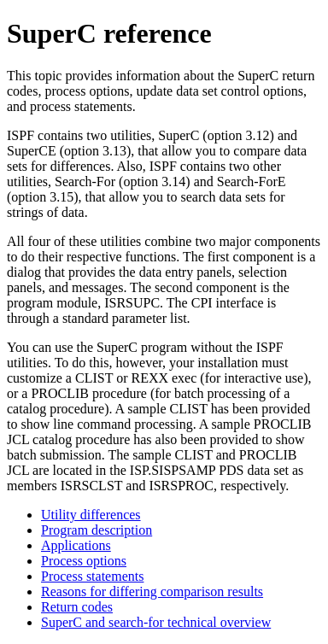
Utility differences (91, 515)
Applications (76, 545)
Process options (84, 561)
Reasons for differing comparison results (152, 591)
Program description (97, 530)
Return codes (77, 607)
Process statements (92, 576)
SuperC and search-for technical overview (156, 622)
